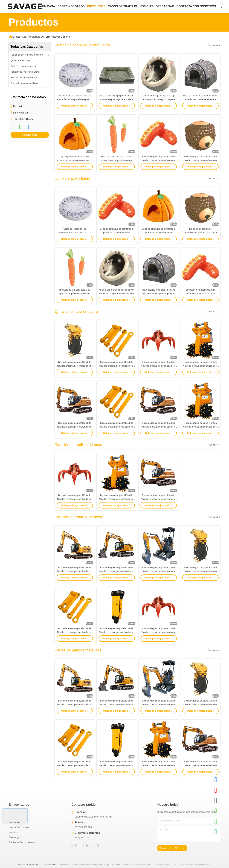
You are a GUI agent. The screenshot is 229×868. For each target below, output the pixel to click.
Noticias (13, 832)
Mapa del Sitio (49, 865)
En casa (49, 6)
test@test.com (21, 113)
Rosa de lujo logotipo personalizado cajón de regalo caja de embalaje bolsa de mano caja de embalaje (117, 99)
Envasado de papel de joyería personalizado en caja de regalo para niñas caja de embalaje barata (200, 294)
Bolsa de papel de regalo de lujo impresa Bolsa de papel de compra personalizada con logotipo (116, 160)
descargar (165, 6)
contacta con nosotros (196, 6)
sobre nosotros (71, 6)
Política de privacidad (29, 865)
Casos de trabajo (19, 827)
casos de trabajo (122, 6)
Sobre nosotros (17, 817)
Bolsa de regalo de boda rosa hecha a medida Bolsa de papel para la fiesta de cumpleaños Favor (200, 99)
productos (96, 6)
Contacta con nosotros (22, 842)
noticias (146, 6)
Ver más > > (214, 45)
